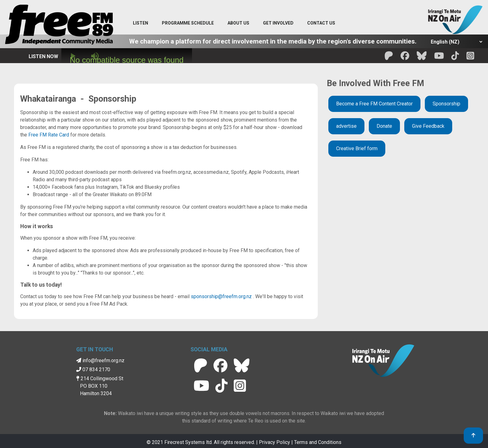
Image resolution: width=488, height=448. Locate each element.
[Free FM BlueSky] (422, 58)
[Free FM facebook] (405, 58)
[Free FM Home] (59, 26)
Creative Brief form (357, 148)
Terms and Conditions (318, 442)
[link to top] (473, 436)
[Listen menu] (141, 23)
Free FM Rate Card (49, 135)
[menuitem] (188, 23)
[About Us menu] (238, 23)
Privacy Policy (274, 442)
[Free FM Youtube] (439, 58)
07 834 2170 (93, 369)
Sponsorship (446, 104)
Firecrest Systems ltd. (188, 442)
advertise (346, 126)
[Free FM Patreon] (389, 58)
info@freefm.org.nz (100, 360)
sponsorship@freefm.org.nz (221, 296)
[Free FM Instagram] (470, 58)
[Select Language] (455, 42)
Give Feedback (428, 126)
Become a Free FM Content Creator (374, 104)
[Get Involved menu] (278, 23)
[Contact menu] (321, 23)
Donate (384, 126)
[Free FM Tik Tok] (455, 58)
